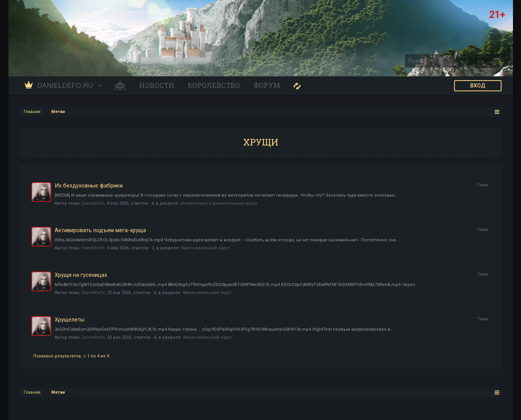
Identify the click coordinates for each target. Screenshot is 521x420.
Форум (267, 86)
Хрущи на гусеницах (81, 275)
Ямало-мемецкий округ (205, 248)
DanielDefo (93, 203)
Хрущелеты (70, 320)
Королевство (214, 86)
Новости (157, 86)
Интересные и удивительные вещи (219, 203)
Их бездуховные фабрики (89, 186)
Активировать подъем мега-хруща (100, 230)
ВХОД (478, 86)
